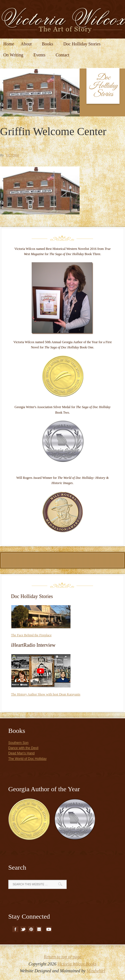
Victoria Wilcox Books (77, 964)
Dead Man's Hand (21, 753)
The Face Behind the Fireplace (31, 635)
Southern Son (18, 743)
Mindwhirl (96, 971)
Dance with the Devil (23, 748)
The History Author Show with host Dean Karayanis (46, 694)
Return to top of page (62, 957)
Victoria (13, 155)
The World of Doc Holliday (27, 759)
